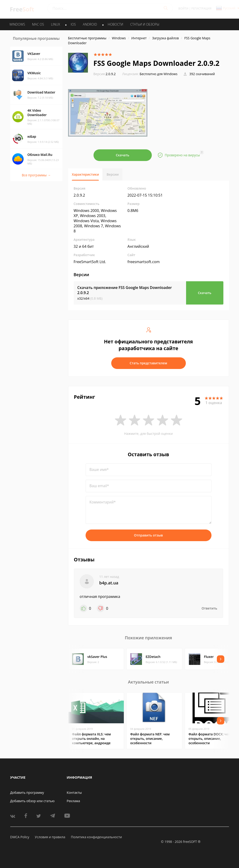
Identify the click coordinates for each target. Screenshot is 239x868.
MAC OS (38, 24)
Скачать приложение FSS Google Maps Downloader (125, 290)
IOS (73, 24)
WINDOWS (17, 24)
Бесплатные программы (87, 38)
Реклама (73, 801)
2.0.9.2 (105, 74)
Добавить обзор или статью (33, 801)
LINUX (55, 24)
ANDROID (90, 24)
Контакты (74, 793)
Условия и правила (50, 837)
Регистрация (201, 8)
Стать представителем (148, 363)
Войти (183, 8)
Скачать (123, 155)
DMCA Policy (20, 837)
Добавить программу (27, 793)
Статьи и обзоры (145, 24)
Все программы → (36, 175)
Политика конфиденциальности (96, 837)
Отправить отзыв (149, 535)
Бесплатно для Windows (159, 74)
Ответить (210, 608)
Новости (115, 24)
